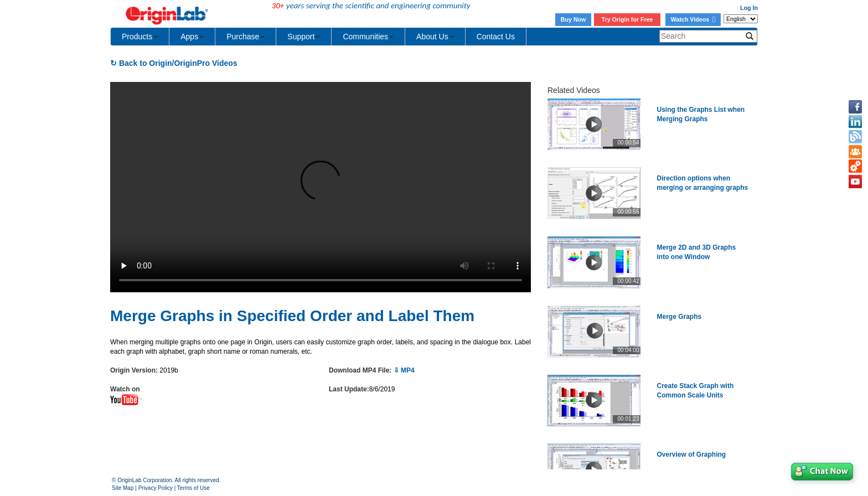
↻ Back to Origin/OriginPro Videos (174, 63)
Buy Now (573, 19)
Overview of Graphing (692, 454)
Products (140, 37)
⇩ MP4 (404, 370)
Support (304, 37)
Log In (749, 8)
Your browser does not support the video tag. (321, 187)
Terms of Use (193, 488)
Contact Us (496, 37)
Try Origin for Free (627, 19)
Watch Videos (693, 19)
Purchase (246, 37)
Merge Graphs (680, 317)
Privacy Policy (156, 488)
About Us (435, 37)
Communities (368, 37)
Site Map (123, 488)
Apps (192, 37)
